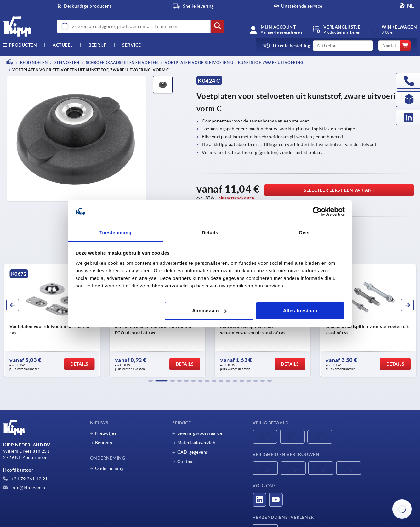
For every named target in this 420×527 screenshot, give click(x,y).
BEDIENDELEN (33, 62)
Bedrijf (98, 45)
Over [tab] (304, 232)
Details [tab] (210, 232)
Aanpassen (209, 311)
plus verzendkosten (236, 198)
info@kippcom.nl (25, 488)
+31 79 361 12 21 (26, 479)
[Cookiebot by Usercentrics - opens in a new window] (317, 212)
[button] (150, 381)
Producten (20, 45)
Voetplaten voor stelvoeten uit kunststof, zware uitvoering (234, 62)
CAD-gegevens (193, 452)
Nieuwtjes (106, 433)
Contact (186, 462)
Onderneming (109, 468)
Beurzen (104, 443)
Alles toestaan (300, 311)
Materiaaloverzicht (197, 443)
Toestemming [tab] (116, 232)
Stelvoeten (66, 62)
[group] (52, 320)
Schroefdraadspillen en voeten (122, 62)
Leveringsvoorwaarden (201, 433)
